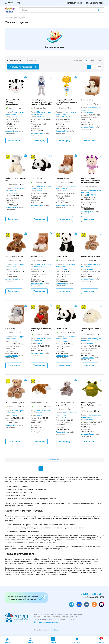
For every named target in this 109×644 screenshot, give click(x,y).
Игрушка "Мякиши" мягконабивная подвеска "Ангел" (66, 102)
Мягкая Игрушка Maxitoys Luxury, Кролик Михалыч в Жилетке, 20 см (41, 102)
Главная (7, 640)
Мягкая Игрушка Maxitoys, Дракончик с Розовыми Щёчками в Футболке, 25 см (91, 180)
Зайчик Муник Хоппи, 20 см (92, 330)
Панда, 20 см (36, 178)
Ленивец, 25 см (88, 100)
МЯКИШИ (15, 117)
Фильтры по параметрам (23, 67)
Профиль (30, 640)
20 (86, 61)
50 (92, 61)
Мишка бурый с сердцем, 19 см (41, 330)
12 (62, 469)
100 (99, 61)
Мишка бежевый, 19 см (91, 257)
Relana (90, 112)
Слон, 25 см (10, 329)
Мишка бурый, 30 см (14, 257)
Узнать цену (14, 141)
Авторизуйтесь (12, 131)
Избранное (77, 640)
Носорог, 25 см (62, 178)
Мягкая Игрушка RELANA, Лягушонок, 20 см (91, 405)
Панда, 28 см (61, 257)
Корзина (101, 640)
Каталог (53, 640)
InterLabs (54, 630)
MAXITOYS (41, 117)
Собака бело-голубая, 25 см (16, 179)
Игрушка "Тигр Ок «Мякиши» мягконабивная (13, 102)
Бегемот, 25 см (37, 257)
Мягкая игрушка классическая (15, 113)
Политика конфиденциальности (47, 622)
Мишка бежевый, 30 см (15, 403)
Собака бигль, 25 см (39, 403)
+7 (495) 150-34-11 (92, 594)
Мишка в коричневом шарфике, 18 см (65, 404)
